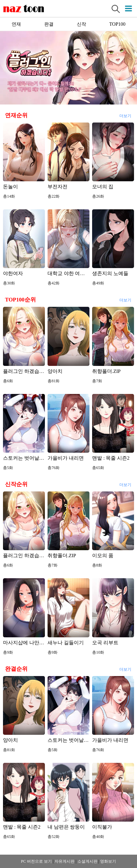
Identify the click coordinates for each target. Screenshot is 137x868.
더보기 (125, 115)
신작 (81, 24)
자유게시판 (65, 861)
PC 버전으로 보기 (36, 861)
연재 (16, 24)
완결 (49, 24)
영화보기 (108, 861)
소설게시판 (87, 861)
